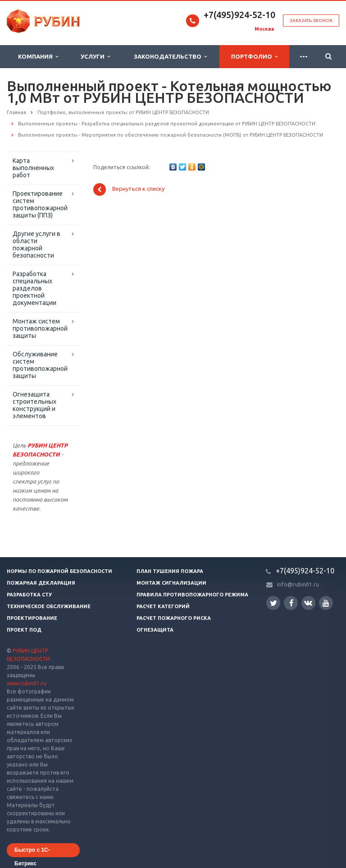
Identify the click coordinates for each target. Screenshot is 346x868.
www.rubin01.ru (27, 683)
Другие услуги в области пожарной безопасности (36, 245)
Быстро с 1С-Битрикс (32, 852)
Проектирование (32, 618)
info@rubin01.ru (298, 584)
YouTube (326, 603)
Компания (38, 57)
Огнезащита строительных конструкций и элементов (34, 405)
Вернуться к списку (129, 189)
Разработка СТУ (29, 595)
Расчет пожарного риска (174, 618)
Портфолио (254, 57)
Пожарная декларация (41, 583)
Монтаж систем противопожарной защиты (40, 328)
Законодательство (170, 57)
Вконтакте (308, 603)
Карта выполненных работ (33, 168)
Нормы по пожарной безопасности (59, 571)
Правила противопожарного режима (192, 595)
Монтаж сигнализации (171, 583)
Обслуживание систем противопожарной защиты (40, 365)
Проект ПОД (24, 630)
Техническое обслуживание (49, 606)
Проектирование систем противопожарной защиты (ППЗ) (40, 204)
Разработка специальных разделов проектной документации (34, 288)
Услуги (95, 57)
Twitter (273, 603)
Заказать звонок (311, 21)
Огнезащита (155, 630)
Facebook (291, 603)
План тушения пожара (170, 571)
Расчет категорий (163, 606)
